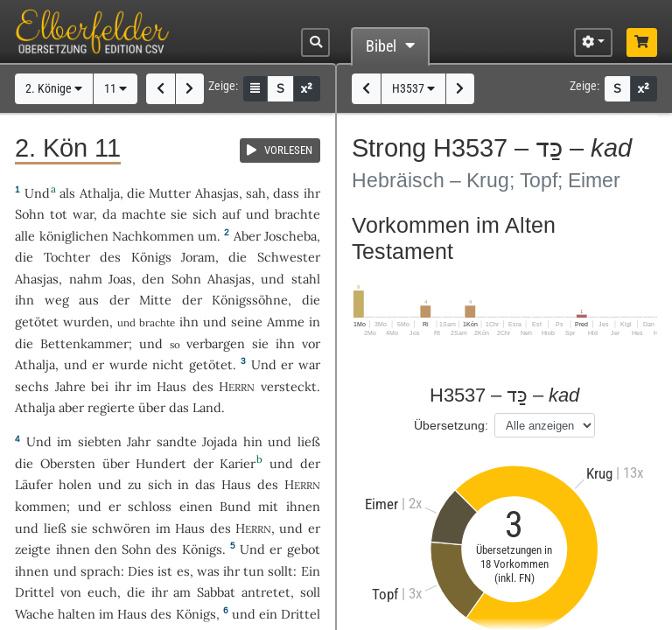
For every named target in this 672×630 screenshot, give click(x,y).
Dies (141, 571)
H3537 (413, 89)
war (83, 214)
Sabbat (216, 592)
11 (115, 89)
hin (253, 441)
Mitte (155, 300)
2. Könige (54, 89)
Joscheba (290, 236)
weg (57, 300)
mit (268, 506)
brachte (297, 214)
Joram (198, 257)
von (71, 592)
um (207, 236)
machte (144, 214)
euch (102, 592)
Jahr (139, 441)
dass (286, 193)
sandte (177, 441)
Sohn (30, 214)
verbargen (216, 343)
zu (135, 484)
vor (311, 343)
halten (77, 614)
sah (256, 193)
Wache (35, 614)
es (183, 571)
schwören (121, 528)
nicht (168, 364)
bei (100, 386)
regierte (111, 407)
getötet (37, 322)
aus (89, 300)
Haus (171, 386)
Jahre (70, 386)
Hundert (161, 463)
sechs (32, 386)
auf (231, 214)
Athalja (100, 193)
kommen (41, 506)
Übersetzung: (451, 425)
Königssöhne (250, 300)
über (152, 407)
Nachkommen (153, 236)
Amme (286, 322)
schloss (150, 506)
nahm (86, 279)
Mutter (170, 193)
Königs (151, 257)
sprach (101, 571)
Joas (120, 279)
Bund (235, 506)
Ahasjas (217, 193)
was (208, 571)
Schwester (289, 257)
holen (75, 484)
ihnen (303, 506)
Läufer (34, 484)
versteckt (289, 386)
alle (25, 236)
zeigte (33, 549)
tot (59, 214)
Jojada (220, 441)
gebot (304, 549)
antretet (266, 592)
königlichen (74, 236)
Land (207, 407)
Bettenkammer (84, 343)
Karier (238, 463)
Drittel (35, 592)
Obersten (68, 463)
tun (254, 571)
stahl (306, 279)
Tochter (67, 257)
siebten (100, 441)
